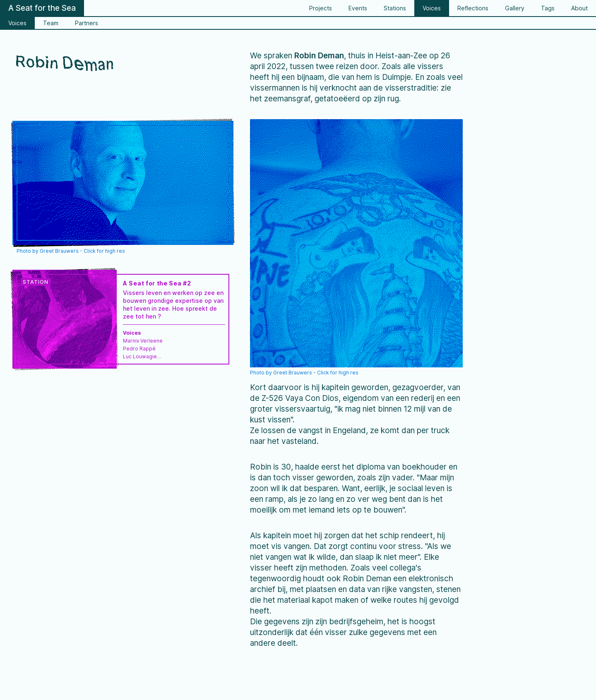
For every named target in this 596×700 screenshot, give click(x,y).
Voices (432, 8)
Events (358, 8)
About (579, 8)
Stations (395, 8)
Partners (87, 23)
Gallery (515, 8)
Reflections (473, 8)
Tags (548, 8)
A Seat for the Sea (42, 8)
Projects (321, 8)
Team (51, 23)
